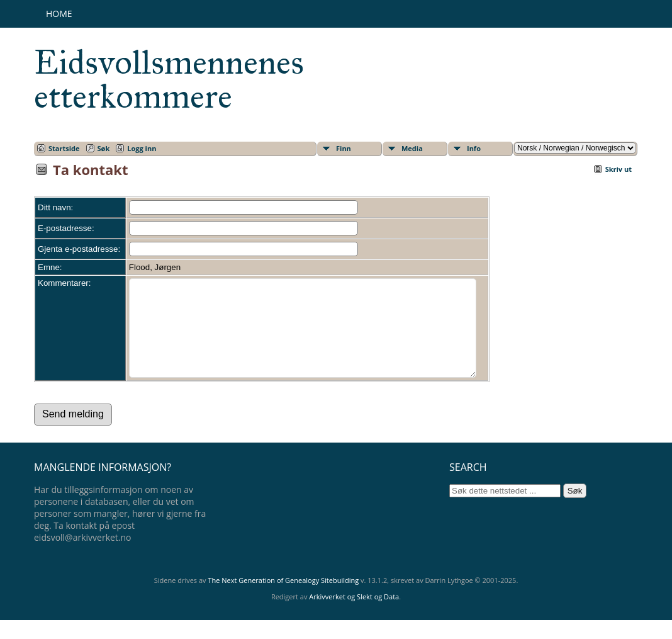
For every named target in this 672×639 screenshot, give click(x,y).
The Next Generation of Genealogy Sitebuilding (283, 599)
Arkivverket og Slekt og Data (354, 615)
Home (59, 14)
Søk (104, 148)
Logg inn (142, 148)
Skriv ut (619, 169)
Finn (344, 148)
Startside (64, 148)
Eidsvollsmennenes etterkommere (169, 79)
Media (412, 148)
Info (474, 148)
